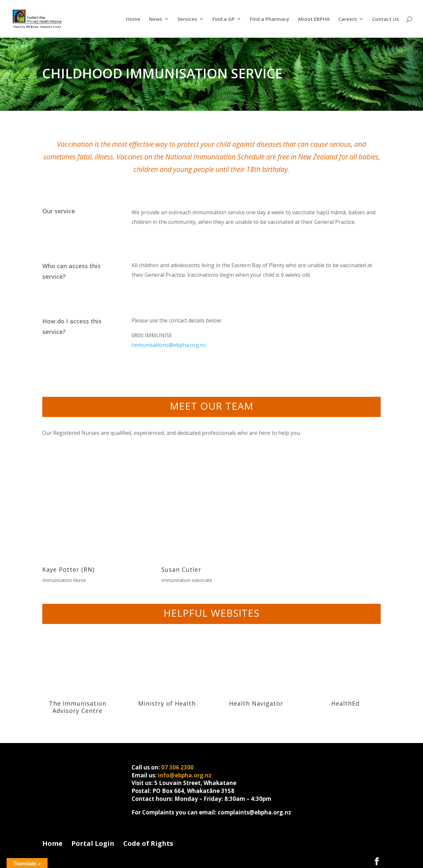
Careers (348, 19)
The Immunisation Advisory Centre (78, 707)
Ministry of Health (167, 703)
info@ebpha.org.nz (185, 775)
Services (187, 19)
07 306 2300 (177, 767)
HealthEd (345, 703)
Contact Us (386, 19)
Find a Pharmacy (269, 19)
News (156, 19)
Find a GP (224, 19)
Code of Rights (148, 843)
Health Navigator (256, 703)
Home (133, 19)
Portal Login (93, 843)
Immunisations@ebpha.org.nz (169, 345)
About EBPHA (314, 19)
